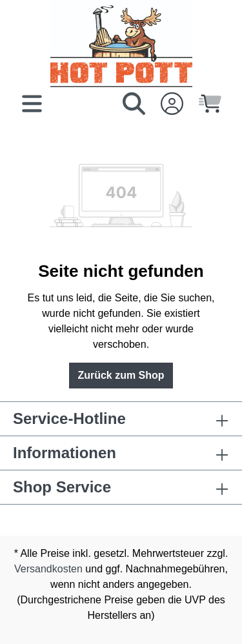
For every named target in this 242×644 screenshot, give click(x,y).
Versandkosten (48, 569)
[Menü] (32, 104)
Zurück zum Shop (121, 375)
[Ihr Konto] (172, 104)
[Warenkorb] (210, 104)
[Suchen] (134, 104)
